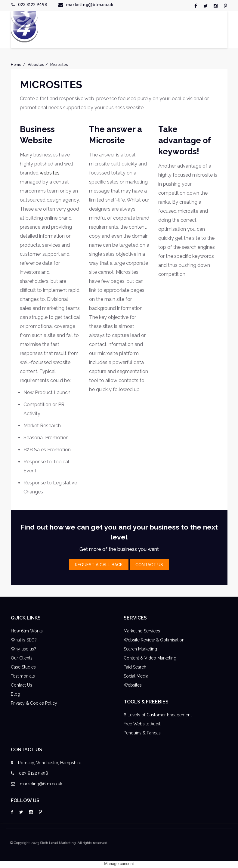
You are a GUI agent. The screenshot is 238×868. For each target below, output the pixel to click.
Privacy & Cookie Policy (34, 703)
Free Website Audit (142, 724)
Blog (15, 694)
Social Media (136, 676)
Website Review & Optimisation (154, 640)
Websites (36, 65)
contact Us (149, 565)
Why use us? (23, 649)
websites (50, 173)
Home (16, 65)
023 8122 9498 (32, 5)
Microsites (59, 65)
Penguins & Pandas (142, 733)
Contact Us (22, 685)
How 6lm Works (27, 631)
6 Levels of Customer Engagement (158, 715)
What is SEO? (24, 640)
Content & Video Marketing (150, 658)
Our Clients (22, 658)
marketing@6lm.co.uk (90, 5)
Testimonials (23, 676)
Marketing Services (142, 631)
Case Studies (23, 667)
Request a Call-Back (99, 565)
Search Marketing (140, 649)
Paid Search (135, 667)
